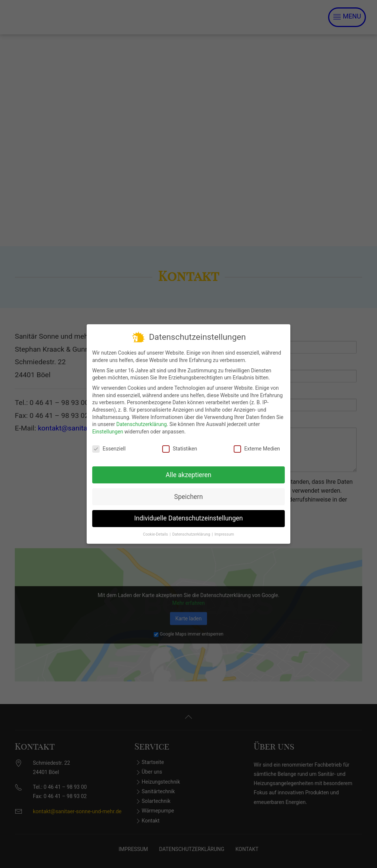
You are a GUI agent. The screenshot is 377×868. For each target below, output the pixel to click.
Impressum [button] (224, 534)
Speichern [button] (188, 496)
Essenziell (109, 448)
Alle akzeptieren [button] (188, 474)
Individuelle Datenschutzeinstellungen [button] (188, 517)
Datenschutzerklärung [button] (192, 534)
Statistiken (180, 448)
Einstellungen (108, 431)
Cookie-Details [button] (156, 534)
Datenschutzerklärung (141, 423)
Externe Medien (257, 448)
